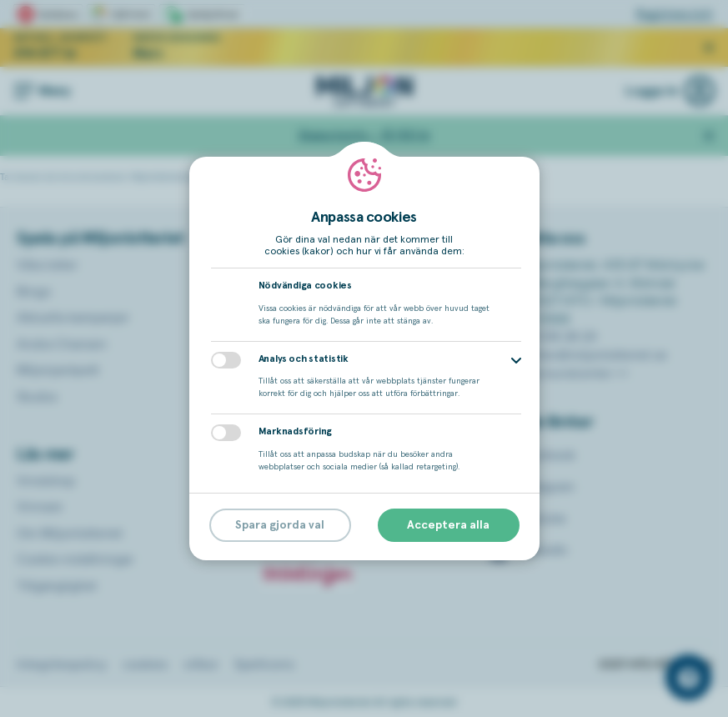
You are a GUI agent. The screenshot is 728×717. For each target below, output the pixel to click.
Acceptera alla (448, 525)
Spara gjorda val (280, 525)
